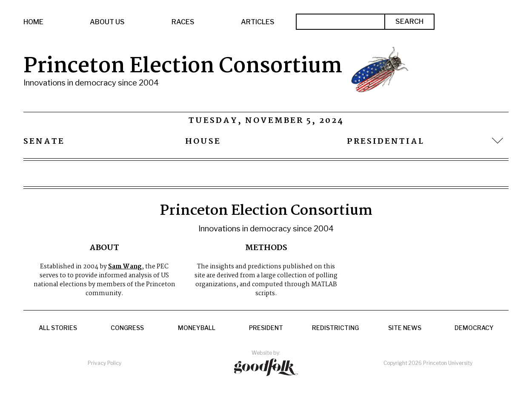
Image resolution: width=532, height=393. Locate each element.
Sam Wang (125, 267)
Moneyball (197, 328)
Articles (258, 22)
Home (33, 22)
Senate (44, 142)
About (104, 248)
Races (183, 22)
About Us (107, 22)
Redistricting (335, 328)
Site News (405, 328)
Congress (127, 328)
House (203, 142)
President (266, 328)
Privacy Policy (104, 363)
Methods (266, 248)
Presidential (386, 142)
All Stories (58, 328)
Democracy (474, 328)
